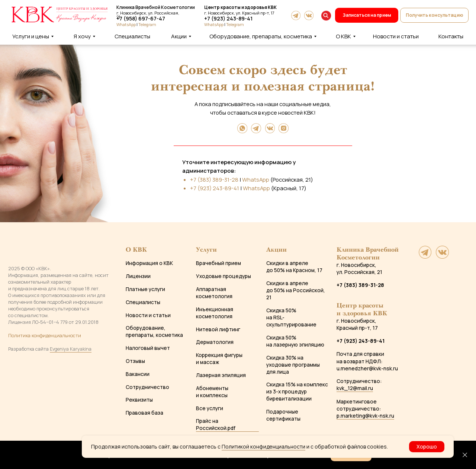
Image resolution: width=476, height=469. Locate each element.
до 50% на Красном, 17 (294, 270)
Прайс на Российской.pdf (216, 424)
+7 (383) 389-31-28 (214, 179)
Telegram (235, 24)
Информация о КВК (149, 263)
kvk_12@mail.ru (355, 388)
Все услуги (210, 408)
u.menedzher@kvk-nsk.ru (367, 368)
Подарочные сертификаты (283, 415)
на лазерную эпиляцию (295, 344)
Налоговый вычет (148, 348)
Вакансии (138, 374)
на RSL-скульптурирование (291, 321)
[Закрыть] (465, 455)
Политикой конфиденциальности (263, 446)
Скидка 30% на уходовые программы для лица (293, 365)
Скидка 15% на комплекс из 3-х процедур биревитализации (297, 391)
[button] (434, 15)
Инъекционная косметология (215, 313)
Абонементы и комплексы (212, 392)
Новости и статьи (148, 315)
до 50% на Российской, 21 (296, 294)
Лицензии (138, 276)
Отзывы (135, 361)
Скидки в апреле (287, 263)
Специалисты (143, 302)
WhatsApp (214, 24)
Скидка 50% (281, 310)
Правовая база (144, 413)
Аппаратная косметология (214, 293)
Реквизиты (139, 400)
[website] (425, 257)
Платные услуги (145, 289)
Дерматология (215, 342)
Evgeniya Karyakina (71, 349)
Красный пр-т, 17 (357, 328)
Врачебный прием (218, 263)
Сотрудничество (147, 387)
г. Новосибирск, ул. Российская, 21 (359, 268)
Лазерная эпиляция (221, 375)
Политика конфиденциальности (45, 335)
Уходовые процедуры (223, 276)
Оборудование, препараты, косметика (154, 331)
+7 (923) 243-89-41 (228, 18)
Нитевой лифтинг (218, 329)
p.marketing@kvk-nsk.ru (365, 416)
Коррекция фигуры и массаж (219, 358)
